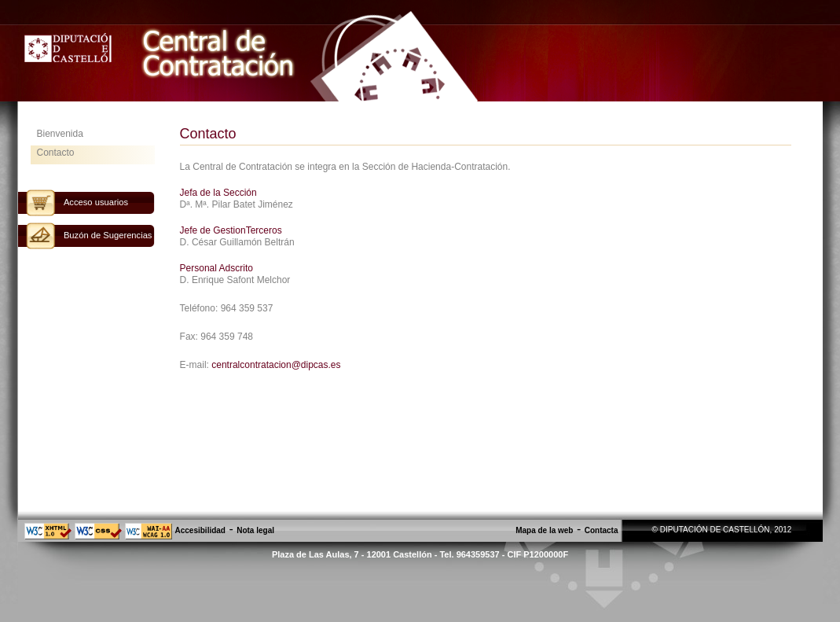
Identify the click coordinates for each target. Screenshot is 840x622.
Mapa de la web (544, 530)
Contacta (602, 530)
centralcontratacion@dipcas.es (276, 365)
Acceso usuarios (96, 202)
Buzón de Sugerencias (108, 235)
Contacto (56, 153)
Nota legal (255, 530)
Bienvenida (60, 134)
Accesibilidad (200, 530)
